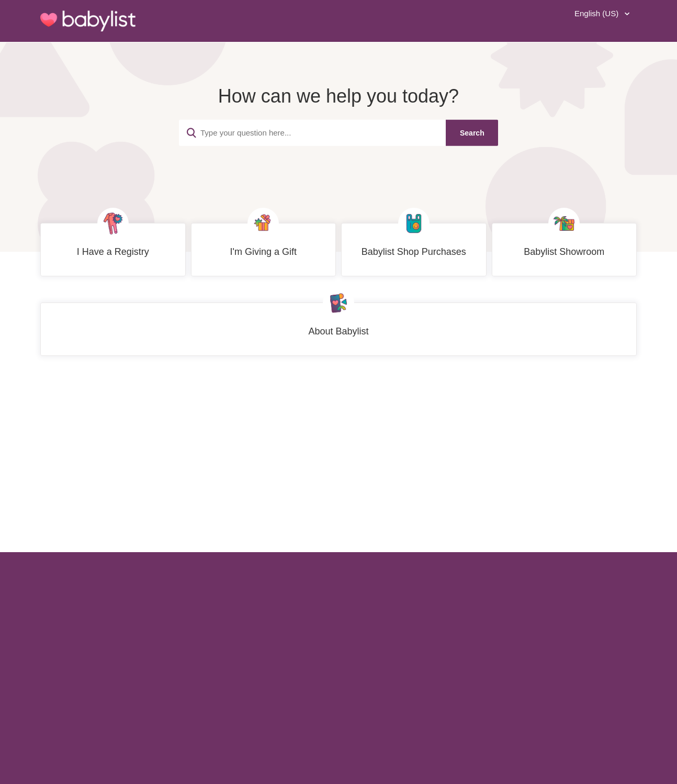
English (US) (597, 13)
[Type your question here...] (338, 132)
